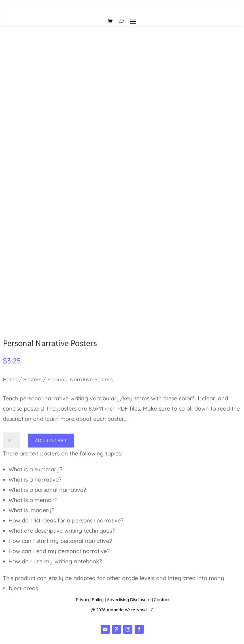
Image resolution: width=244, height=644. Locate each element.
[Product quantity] (11, 440)
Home (10, 379)
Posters (32, 379)
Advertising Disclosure (129, 600)
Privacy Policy (90, 600)
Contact (162, 600)
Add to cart (51, 440)
